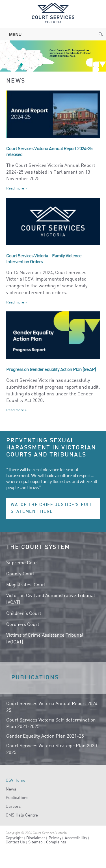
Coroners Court (23, 625)
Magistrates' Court (26, 585)
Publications (17, 798)
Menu (12, 34)
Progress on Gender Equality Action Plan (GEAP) (51, 370)
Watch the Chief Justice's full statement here (52, 508)
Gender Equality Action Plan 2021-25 (45, 736)
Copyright (14, 838)
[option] (53, 56)
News (11, 790)
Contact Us (15, 842)
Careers (13, 807)
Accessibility (76, 838)
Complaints (56, 842)
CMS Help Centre (22, 816)
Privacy (55, 838)
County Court (20, 574)
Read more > (17, 189)
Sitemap (35, 842)
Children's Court (24, 614)
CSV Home (16, 781)
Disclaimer (36, 838)
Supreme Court (23, 563)
